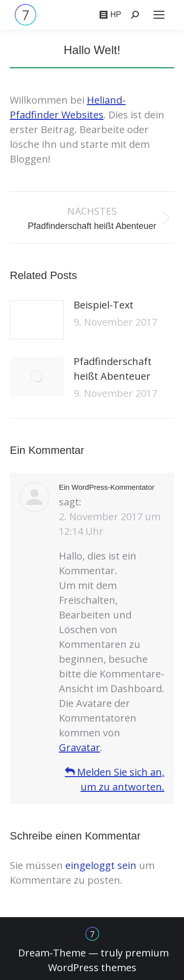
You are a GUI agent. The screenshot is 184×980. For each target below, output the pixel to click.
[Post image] (37, 320)
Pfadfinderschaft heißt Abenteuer (113, 369)
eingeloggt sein (101, 865)
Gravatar (79, 747)
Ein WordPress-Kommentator (107, 487)
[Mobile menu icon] (159, 15)
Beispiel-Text (104, 305)
